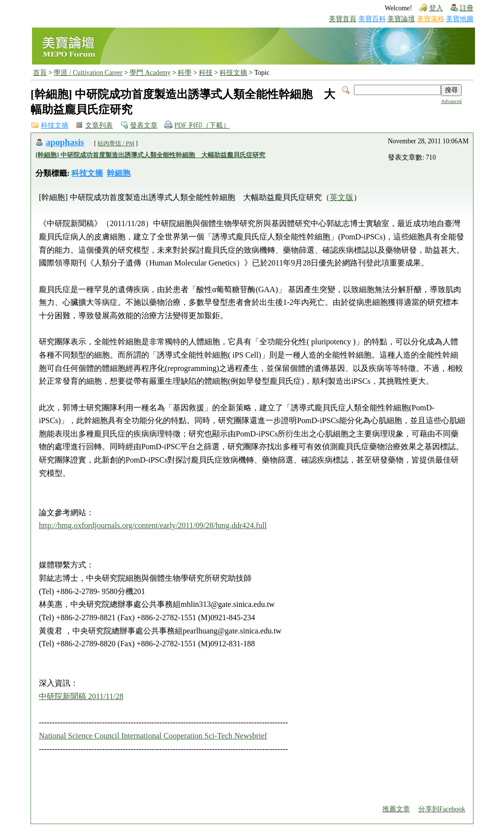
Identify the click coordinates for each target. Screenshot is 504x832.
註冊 (467, 8)
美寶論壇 (401, 19)
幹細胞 (119, 173)
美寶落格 (431, 19)
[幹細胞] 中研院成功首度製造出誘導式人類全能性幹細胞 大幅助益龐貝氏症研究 (150, 155)
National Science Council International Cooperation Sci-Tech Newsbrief (153, 736)
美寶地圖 (460, 19)
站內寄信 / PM (116, 143)
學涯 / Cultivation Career (88, 73)
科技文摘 (233, 73)
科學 (185, 73)
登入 (436, 8)
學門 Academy (150, 73)
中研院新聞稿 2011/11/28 (81, 696)
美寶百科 (372, 19)
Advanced (451, 101)
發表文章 (144, 125)
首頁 (40, 73)
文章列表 (99, 125)
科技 (206, 73)
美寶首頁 (343, 19)
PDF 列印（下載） (202, 125)
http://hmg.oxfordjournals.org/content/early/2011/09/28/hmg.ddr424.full (153, 525)
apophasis (65, 142)
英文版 (342, 197)
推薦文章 (396, 809)
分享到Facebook (442, 809)
